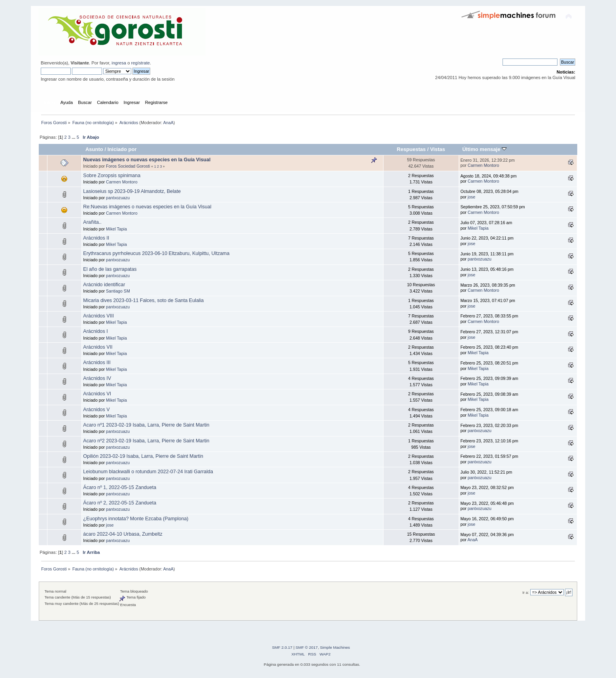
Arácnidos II (96, 238)
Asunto (94, 149)
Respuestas (411, 149)
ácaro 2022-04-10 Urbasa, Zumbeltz (123, 534)
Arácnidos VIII (98, 316)
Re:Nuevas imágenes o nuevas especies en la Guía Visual (147, 207)
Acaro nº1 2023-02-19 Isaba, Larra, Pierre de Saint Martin (146, 425)
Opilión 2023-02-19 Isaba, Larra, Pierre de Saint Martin (143, 456)
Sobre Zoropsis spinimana (112, 176)
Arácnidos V (96, 410)
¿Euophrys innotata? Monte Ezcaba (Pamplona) (136, 519)
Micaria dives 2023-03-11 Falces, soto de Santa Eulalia (143, 300)
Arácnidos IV (97, 378)
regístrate (141, 63)
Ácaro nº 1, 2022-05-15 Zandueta (120, 487)
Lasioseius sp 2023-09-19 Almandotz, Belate (132, 191)
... (74, 137)
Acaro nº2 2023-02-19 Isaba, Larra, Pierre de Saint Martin (146, 441)
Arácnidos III (97, 363)
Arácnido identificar (104, 285)
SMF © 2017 (307, 647)
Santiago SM (118, 291)
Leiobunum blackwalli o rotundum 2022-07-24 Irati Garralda (148, 472)
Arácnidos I (95, 331)
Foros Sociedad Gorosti (128, 166)
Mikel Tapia (116, 229)
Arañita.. (92, 222)
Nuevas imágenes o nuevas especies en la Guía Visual (147, 160)
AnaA (168, 123)
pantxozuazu (118, 198)
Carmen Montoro (483, 165)
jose (471, 197)
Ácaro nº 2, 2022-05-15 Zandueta (120, 503)
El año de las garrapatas (110, 269)
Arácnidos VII (98, 347)
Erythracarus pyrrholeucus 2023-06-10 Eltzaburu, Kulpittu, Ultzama (156, 253)
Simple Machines (335, 647)
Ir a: (525, 592)
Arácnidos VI (97, 394)
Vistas (438, 149)
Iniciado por (122, 149)
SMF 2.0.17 (282, 647)
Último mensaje (484, 149)
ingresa (119, 63)
